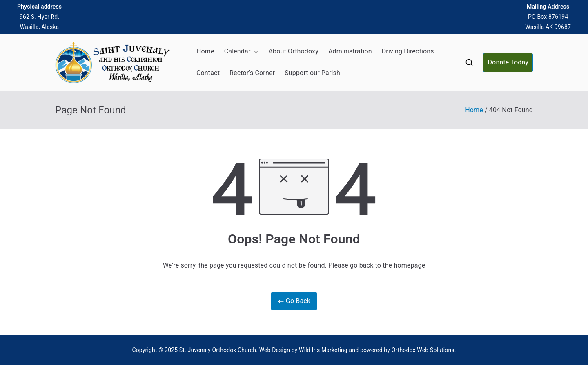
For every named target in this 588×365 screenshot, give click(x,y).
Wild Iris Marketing (323, 350)
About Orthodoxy (293, 51)
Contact (208, 73)
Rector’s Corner (252, 73)
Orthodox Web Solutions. (424, 350)
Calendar (242, 52)
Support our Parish (312, 73)
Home (205, 51)
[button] (254, 52)
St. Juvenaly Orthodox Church (218, 350)
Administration (350, 51)
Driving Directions (408, 51)
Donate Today (508, 62)
